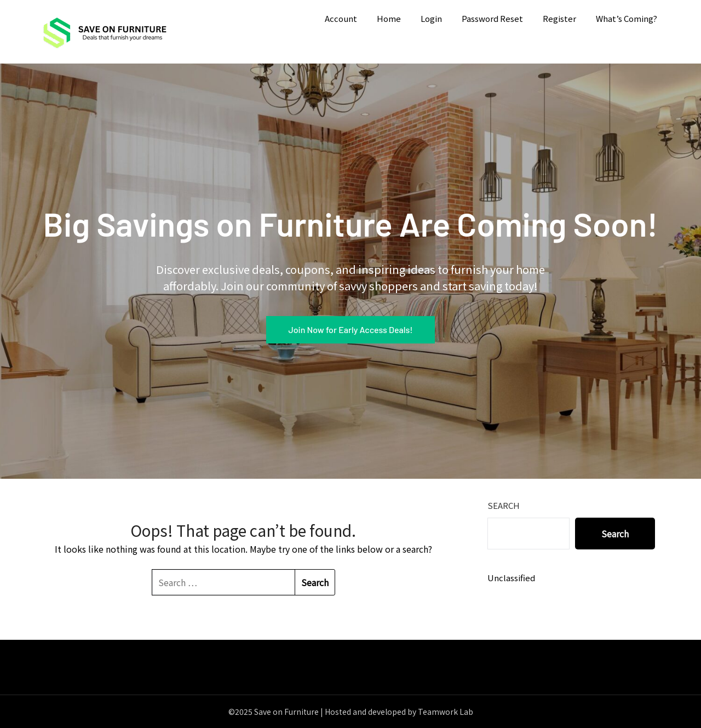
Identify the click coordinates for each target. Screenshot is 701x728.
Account (341, 18)
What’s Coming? (627, 18)
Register (559, 18)
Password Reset (492, 18)
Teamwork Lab (446, 712)
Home (389, 18)
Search (504, 505)
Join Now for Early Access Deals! (350, 329)
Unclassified (511, 578)
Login (431, 18)
